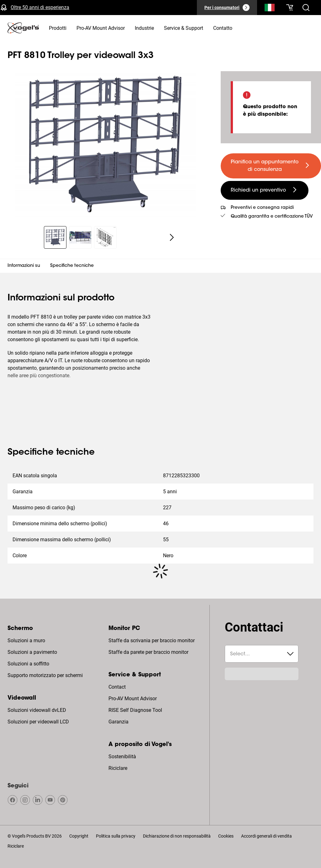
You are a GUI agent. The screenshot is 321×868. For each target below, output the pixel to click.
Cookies (226, 836)
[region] (105, 145)
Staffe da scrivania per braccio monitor (152, 640)
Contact (117, 687)
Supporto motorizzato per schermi (45, 675)
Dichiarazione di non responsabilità (177, 836)
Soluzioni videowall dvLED (37, 710)
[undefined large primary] (271, 166)
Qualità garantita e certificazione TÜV (272, 217)
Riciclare (118, 768)
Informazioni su (24, 266)
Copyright (79, 836)
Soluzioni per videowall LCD (38, 722)
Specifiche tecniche (72, 266)
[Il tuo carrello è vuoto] (290, 8)
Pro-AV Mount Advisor (133, 699)
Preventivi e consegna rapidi (262, 208)
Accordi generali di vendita (266, 836)
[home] (23, 28)
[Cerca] (270, 9)
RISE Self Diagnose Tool (135, 710)
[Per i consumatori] (227, 8)
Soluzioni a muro (26, 640)
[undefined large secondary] (265, 190)
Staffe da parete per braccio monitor (148, 652)
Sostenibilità (122, 757)
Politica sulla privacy (116, 836)
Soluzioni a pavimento (32, 652)
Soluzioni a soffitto (28, 664)
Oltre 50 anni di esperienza (40, 7)
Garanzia (118, 722)
